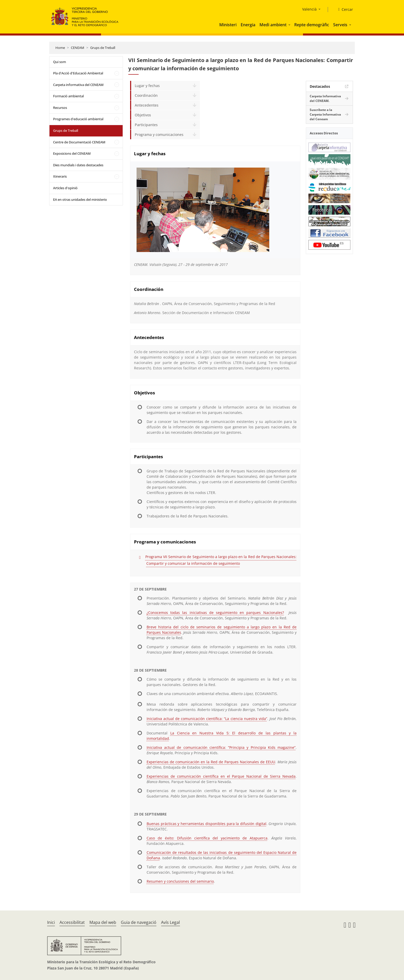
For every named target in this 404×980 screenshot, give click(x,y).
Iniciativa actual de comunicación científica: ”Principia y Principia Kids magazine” (221, 747)
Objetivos (143, 115)
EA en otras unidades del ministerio (80, 200)
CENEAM (78, 48)
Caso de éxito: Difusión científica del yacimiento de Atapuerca (207, 838)
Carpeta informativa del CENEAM (78, 85)
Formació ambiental (68, 96)
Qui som (60, 62)
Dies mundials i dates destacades (78, 165)
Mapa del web (103, 922)
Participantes (146, 125)
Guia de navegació (139, 922)
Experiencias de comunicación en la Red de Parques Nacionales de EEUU (211, 762)
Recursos (60, 108)
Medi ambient (273, 25)
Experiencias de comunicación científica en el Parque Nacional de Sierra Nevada (221, 776)
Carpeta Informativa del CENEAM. (325, 98)
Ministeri (228, 25)
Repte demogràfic (312, 25)
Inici (51, 922)
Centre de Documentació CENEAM (79, 142)
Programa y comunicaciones (159, 135)
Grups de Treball (103, 48)
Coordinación (146, 95)
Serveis (340, 25)
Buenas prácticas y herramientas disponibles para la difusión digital (207, 824)
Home (60, 48)
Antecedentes (147, 105)
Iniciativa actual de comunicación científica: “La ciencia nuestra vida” (207, 719)
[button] (290, 25)
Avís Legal (170, 922)
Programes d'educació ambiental (78, 119)
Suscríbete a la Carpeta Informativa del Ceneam (325, 114)
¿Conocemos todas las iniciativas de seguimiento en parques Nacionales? (215, 613)
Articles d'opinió (65, 188)
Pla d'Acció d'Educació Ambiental (78, 73)
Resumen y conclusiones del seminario (180, 881)
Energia (248, 25)
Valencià (309, 9)
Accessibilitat (72, 922)
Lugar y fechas (147, 86)
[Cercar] (344, 10)
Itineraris (60, 176)
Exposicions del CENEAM (72, 153)
